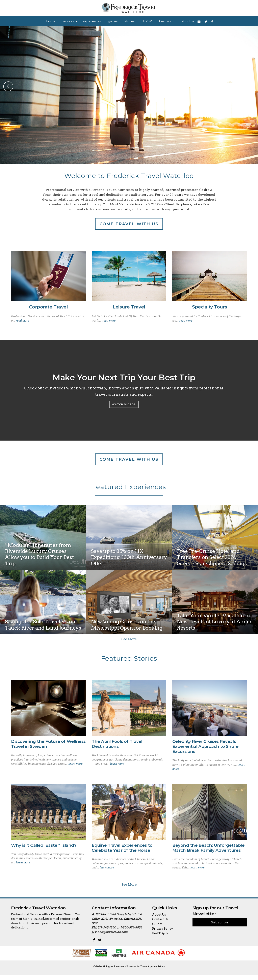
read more (22, 320)
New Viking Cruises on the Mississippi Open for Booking (127, 625)
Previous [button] (8, 86)
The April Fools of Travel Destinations (117, 744)
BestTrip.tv (160, 939)
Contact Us (160, 925)
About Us (159, 920)
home (51, 21)
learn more (75, 764)
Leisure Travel (129, 307)
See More (129, 639)
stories (130, 21)
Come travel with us (129, 224)
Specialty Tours (210, 307)
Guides (157, 929)
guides (113, 21)
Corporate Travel (48, 307)
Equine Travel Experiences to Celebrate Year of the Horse (122, 848)
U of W (147, 21)
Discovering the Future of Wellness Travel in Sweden (48, 744)
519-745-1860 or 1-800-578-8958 (120, 933)
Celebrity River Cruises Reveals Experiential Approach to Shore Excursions (205, 747)
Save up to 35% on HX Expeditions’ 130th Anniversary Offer (129, 558)
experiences (92, 21)
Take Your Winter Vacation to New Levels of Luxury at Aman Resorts (214, 622)
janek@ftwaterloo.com (111, 937)
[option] (129, 95)
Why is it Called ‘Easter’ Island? (44, 845)
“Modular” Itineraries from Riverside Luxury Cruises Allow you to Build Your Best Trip (39, 554)
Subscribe (220, 928)
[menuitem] (51, 21)
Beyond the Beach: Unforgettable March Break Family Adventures (208, 848)
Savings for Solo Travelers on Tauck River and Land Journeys (43, 625)
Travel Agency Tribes (152, 972)
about (186, 21)
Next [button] (250, 86)
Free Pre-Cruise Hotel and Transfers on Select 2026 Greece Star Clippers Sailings (212, 558)
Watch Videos (124, 404)
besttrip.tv (167, 21)
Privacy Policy (163, 934)
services (68, 21)
